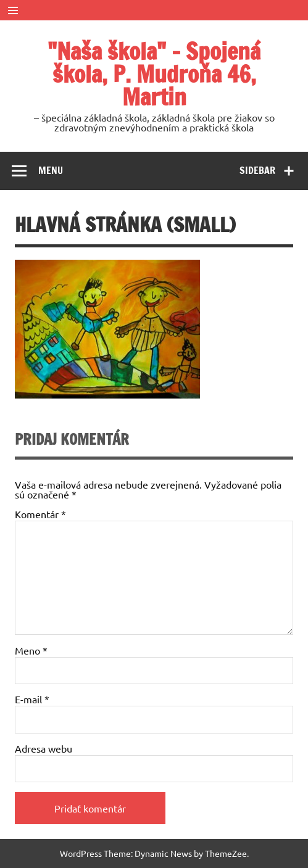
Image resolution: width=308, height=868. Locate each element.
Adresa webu (44, 748)
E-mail (32, 699)
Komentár (40, 514)
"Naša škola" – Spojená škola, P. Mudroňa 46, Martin (154, 74)
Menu (51, 170)
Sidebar (257, 170)
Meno (31, 650)
